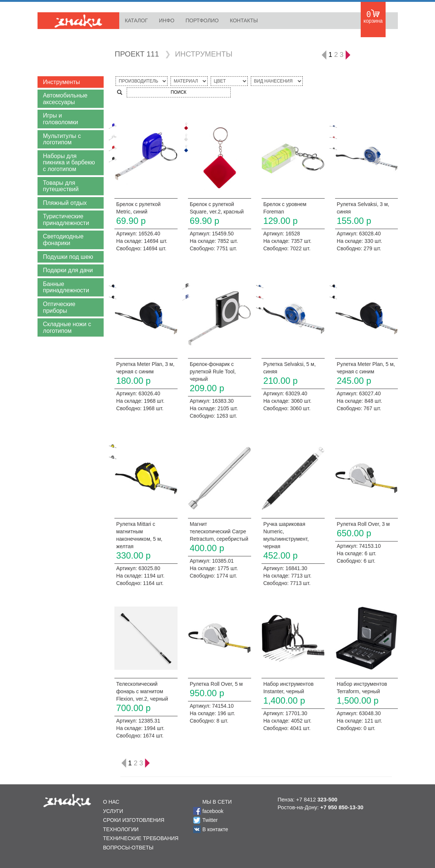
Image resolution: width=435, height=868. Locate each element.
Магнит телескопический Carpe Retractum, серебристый (219, 531)
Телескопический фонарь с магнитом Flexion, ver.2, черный (142, 691)
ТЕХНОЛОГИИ (121, 829)
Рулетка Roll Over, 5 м (216, 684)
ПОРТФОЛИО (202, 20)
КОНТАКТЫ (244, 20)
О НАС (111, 802)
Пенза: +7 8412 (307, 800)
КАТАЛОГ (136, 20)
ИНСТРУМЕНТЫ (204, 54)
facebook (213, 811)
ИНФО (167, 20)
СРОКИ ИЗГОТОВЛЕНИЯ (134, 820)
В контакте (215, 829)
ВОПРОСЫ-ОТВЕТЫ (128, 848)
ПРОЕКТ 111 (137, 54)
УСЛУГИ (113, 811)
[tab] (71, 82)
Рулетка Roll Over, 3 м (363, 524)
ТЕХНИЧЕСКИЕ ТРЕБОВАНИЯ (141, 838)
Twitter (210, 820)
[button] (71, 82)
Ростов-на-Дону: (320, 807)
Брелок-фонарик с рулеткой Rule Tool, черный (213, 372)
